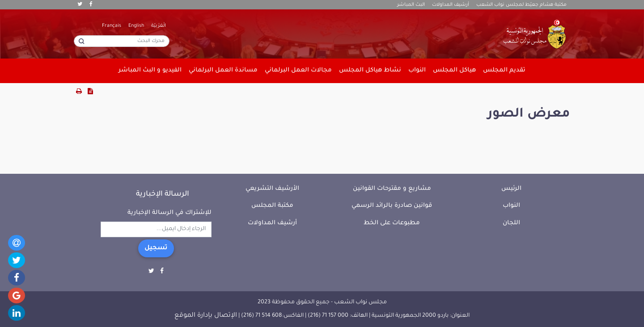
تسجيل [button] (156, 248)
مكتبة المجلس (272, 206)
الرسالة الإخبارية (163, 194)
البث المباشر (411, 5)
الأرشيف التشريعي (272, 189)
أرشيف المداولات (451, 5)
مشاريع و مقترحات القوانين (392, 189)
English (136, 26)
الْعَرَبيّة (159, 26)
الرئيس (511, 189)
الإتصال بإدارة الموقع (206, 316)
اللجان (511, 223)
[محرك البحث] (122, 41)
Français (112, 26)
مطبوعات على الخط (392, 223)
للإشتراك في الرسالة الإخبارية (169, 213)
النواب (511, 206)
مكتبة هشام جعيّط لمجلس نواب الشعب (521, 5)
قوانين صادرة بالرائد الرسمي (392, 206)
